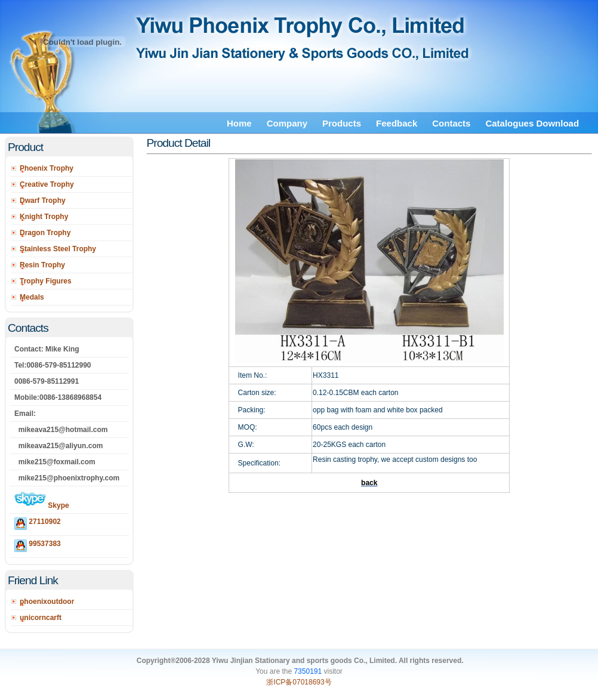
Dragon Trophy (45, 233)
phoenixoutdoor (47, 602)
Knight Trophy (44, 217)
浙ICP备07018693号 (299, 682)
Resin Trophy (42, 265)
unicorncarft (41, 618)
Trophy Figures (46, 281)
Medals (32, 297)
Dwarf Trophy (43, 201)
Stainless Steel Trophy (58, 249)
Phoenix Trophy (47, 168)
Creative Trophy (47, 184)
